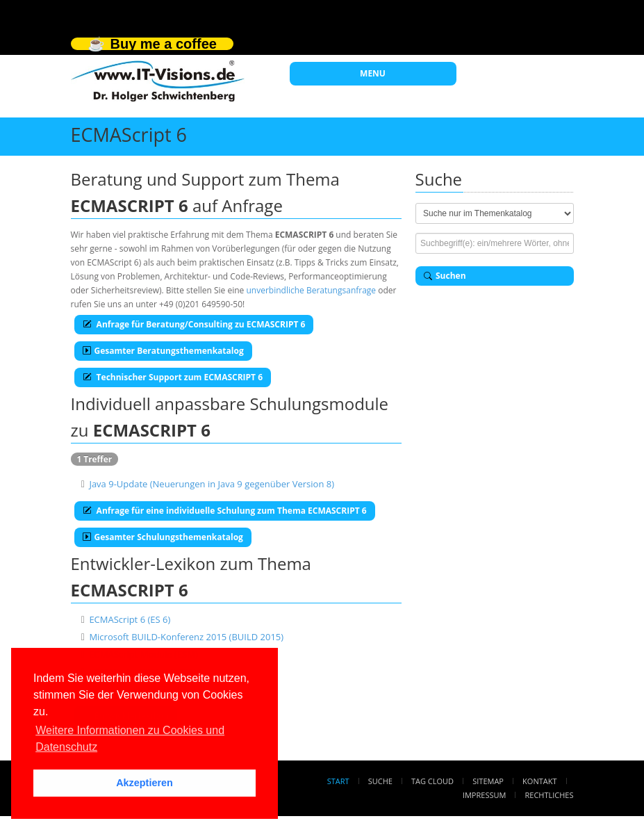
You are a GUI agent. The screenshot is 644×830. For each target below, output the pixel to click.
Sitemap (488, 781)
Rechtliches (550, 795)
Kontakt (539, 781)
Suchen (445, 276)
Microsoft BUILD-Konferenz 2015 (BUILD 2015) (186, 637)
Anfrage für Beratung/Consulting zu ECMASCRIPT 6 (194, 324)
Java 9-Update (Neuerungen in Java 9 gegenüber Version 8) (212, 484)
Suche (380, 781)
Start (338, 781)
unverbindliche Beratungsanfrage (311, 290)
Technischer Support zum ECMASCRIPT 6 (173, 377)
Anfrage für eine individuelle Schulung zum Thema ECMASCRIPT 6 (225, 511)
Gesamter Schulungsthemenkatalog (163, 537)
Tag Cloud (432, 781)
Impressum (484, 795)
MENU (373, 73)
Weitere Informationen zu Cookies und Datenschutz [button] (130, 739)
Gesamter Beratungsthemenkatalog (163, 351)
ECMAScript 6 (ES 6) (130, 619)
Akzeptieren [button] (145, 783)
